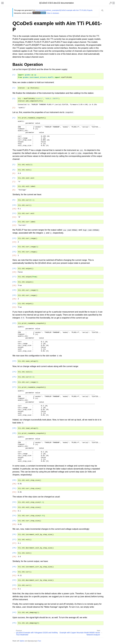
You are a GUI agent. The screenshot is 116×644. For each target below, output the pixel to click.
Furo (39, 641)
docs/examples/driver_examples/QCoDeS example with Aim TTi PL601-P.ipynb (64, 10)
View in (53, 13)
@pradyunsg (32, 641)
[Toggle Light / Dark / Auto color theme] (111, 3)
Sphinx (22, 641)
